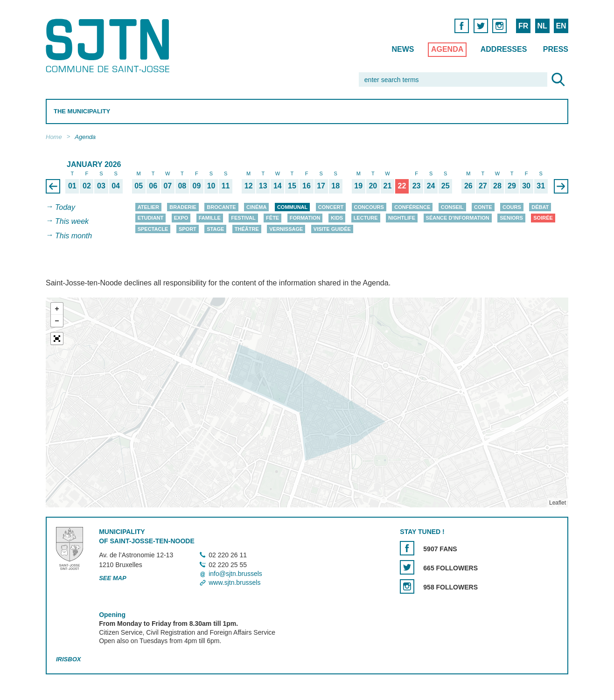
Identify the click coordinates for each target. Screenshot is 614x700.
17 (321, 186)
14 (278, 186)
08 (182, 186)
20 (373, 186)
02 (87, 186)
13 (263, 186)
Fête (272, 218)
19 (358, 186)
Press (556, 49)
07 (167, 186)
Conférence (412, 207)
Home (54, 137)
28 (497, 186)
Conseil (452, 207)
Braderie (183, 207)
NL (542, 26)
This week (72, 222)
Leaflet (558, 503)
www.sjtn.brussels (234, 582)
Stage (215, 229)
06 (153, 186)
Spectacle (153, 229)
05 (139, 186)
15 (292, 186)
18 (335, 186)
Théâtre (247, 229)
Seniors (511, 218)
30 (526, 186)
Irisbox (68, 659)
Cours (512, 207)
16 (307, 186)
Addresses (504, 49)
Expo (181, 218)
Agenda (447, 49)
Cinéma (256, 207)
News (403, 49)
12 (249, 186)
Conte (483, 207)
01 (72, 186)
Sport (188, 229)
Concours (369, 207)
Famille (210, 218)
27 (483, 186)
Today (65, 207)
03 (101, 186)
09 (197, 186)
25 (446, 186)
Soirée (543, 218)
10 (211, 186)
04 (116, 186)
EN (561, 26)
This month (73, 236)
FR (523, 26)
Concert (331, 207)
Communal (292, 207)
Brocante (221, 207)
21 (387, 186)
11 (226, 186)
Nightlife (402, 218)
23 (417, 186)
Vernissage (286, 229)
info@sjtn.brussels (235, 574)
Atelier (148, 207)
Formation (305, 218)
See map (113, 578)
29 (512, 186)
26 (468, 186)
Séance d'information (458, 218)
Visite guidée (332, 229)
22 (402, 186)
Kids (337, 218)
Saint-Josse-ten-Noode (109, 45)
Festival (243, 218)
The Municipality (82, 111)
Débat (540, 207)
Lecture (366, 218)
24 (431, 186)
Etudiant (151, 218)
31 (541, 186)
